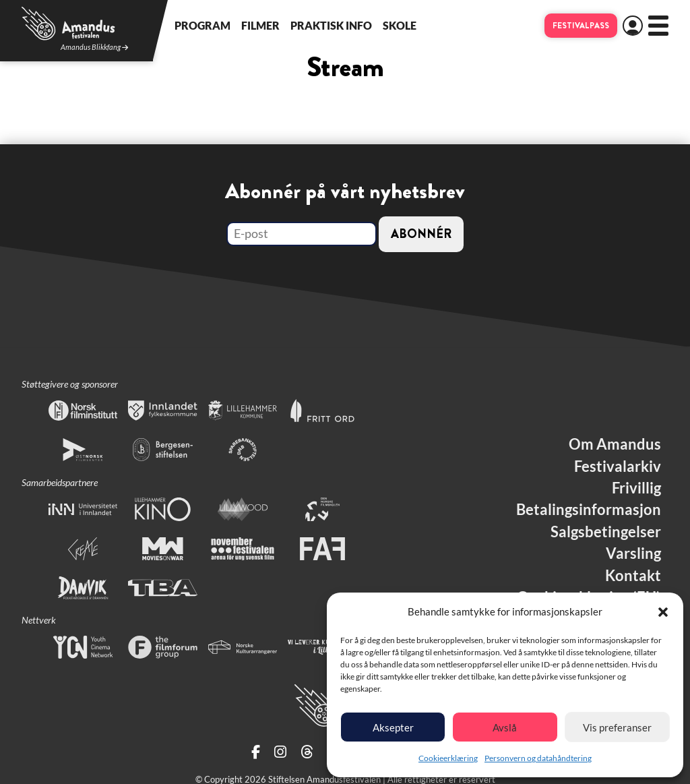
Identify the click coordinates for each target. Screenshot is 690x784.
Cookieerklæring (448, 758)
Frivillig (636, 488)
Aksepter (393, 727)
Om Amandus (615, 444)
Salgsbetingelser (606, 532)
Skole (400, 25)
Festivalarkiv (618, 466)
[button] (663, 612)
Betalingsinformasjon (589, 510)
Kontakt (633, 576)
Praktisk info (331, 25)
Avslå (505, 727)
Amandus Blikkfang (94, 48)
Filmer (260, 25)
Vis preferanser (617, 727)
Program (202, 25)
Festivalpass (581, 26)
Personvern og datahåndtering (538, 758)
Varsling (633, 553)
